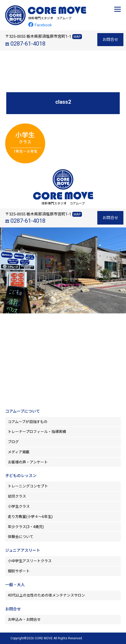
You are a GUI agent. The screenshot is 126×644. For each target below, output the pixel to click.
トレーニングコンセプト (28, 486)
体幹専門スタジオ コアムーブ (50, 18)
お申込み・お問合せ (24, 620)
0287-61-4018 (28, 44)
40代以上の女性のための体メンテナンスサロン (46, 595)
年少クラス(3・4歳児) (26, 527)
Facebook (40, 25)
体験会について (21, 537)
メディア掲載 (19, 452)
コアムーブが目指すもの (28, 422)
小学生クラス (19, 506)
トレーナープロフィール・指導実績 (37, 432)
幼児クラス (17, 496)
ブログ (13, 442)
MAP (77, 37)
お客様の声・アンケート (28, 462)
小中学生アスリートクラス (30, 561)
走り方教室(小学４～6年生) (32, 517)
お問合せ (110, 40)
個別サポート (19, 571)
